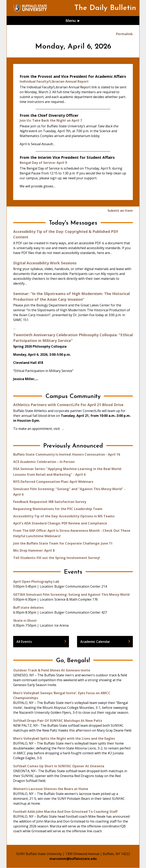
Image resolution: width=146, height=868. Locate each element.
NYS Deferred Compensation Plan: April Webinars (53, 482)
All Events (24, 642)
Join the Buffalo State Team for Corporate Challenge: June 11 (63, 543)
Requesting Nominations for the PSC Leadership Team (58, 509)
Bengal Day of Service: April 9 (43, 163)
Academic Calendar (95, 642)
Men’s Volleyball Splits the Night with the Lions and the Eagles (64, 738)
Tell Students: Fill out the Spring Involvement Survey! (57, 558)
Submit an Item (120, 211)
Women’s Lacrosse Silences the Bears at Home (51, 789)
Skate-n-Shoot (25, 620)
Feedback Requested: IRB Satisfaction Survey (50, 502)
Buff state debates (28, 607)
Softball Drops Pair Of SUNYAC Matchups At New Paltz (58, 721)
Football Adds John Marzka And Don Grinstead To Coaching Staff (65, 812)
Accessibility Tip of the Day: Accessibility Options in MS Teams (64, 516)
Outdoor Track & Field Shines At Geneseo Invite (52, 670)
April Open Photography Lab (36, 582)
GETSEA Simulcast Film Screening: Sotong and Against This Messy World (71, 595)
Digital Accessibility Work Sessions (45, 263)
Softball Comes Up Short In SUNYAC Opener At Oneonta (59, 766)
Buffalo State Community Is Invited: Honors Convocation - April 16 (67, 454)
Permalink (124, 34)
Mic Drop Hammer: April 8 (34, 550)
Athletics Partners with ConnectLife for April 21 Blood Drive (68, 405)
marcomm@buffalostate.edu (73, 859)
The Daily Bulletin (105, 8)
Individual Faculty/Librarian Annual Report (54, 81)
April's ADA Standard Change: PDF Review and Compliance (60, 523)
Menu (71, 20)
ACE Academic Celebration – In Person (44, 462)
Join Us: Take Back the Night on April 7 (51, 120)
